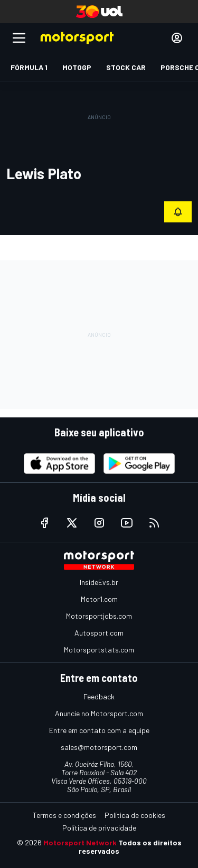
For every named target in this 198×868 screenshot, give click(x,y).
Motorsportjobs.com (99, 616)
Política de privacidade (99, 828)
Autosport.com (99, 633)
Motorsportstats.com (99, 650)
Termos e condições (64, 815)
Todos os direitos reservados (130, 847)
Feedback (99, 696)
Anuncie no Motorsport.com (99, 713)
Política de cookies (135, 815)
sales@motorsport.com (99, 747)
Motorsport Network (80, 842)
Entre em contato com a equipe (99, 730)
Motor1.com (99, 599)
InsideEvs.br (99, 582)
